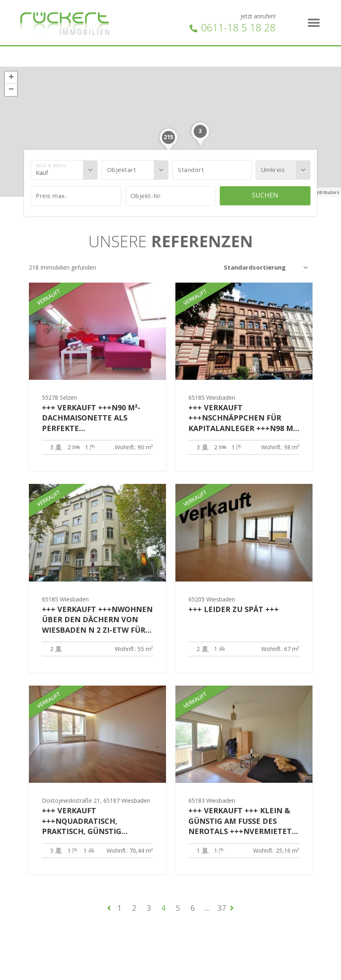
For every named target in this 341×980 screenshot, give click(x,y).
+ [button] (11, 78)
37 (222, 908)
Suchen (265, 195)
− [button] (11, 90)
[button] (314, 23)
